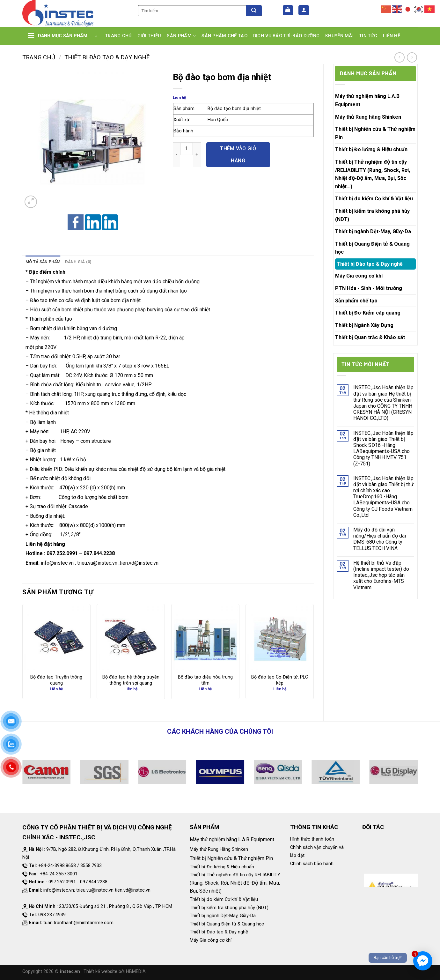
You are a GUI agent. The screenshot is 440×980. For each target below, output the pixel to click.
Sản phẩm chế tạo (356, 301)
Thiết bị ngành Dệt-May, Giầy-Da (373, 231)
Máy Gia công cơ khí (359, 276)
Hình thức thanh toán (312, 839)
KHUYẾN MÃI (339, 36)
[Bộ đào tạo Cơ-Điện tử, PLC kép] (280, 638)
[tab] (43, 262)
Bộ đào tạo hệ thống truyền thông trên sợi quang (131, 680)
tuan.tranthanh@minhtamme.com (78, 923)
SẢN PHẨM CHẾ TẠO (224, 36)
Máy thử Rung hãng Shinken (368, 117)
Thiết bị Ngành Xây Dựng (364, 325)
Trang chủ (39, 57)
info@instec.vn (57, 563)
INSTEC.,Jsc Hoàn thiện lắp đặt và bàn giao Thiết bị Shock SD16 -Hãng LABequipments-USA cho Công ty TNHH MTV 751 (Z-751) (383, 448)
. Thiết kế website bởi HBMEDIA (114, 972)
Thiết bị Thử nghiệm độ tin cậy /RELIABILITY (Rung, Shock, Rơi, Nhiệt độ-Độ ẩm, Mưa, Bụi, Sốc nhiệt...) (373, 174)
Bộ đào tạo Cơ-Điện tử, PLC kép (280, 680)
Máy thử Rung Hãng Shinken (219, 849)
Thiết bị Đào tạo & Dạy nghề (107, 57)
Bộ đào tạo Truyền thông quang (56, 680)
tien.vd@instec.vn (139, 563)
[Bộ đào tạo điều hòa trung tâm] (205, 638)
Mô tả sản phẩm (43, 262)
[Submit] (254, 11)
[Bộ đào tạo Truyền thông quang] (56, 638)
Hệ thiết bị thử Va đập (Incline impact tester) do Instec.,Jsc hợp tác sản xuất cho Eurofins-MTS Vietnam (381, 575)
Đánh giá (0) (78, 262)
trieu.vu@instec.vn (97, 563)
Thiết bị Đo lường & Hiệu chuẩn (371, 149)
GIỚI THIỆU (149, 36)
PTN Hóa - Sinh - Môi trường (369, 288)
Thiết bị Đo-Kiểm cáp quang (368, 313)
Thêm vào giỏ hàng (238, 155)
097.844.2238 (99, 553)
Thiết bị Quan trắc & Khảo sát (370, 337)
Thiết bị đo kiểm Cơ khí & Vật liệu (374, 199)
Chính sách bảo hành (312, 864)
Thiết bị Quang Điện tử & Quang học (372, 248)
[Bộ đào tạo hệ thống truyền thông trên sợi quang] (131, 638)
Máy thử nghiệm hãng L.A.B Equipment (367, 100)
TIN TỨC (368, 36)
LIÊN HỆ (392, 36)
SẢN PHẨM (181, 36)
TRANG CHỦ (118, 36)
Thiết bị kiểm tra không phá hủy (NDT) (372, 215)
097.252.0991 (62, 553)
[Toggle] (413, 150)
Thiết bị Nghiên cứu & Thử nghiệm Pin (375, 133)
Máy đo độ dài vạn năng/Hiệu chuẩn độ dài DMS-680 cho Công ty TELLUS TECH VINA (380, 539)
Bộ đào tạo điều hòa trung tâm (205, 680)
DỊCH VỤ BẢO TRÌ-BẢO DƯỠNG (286, 36)
